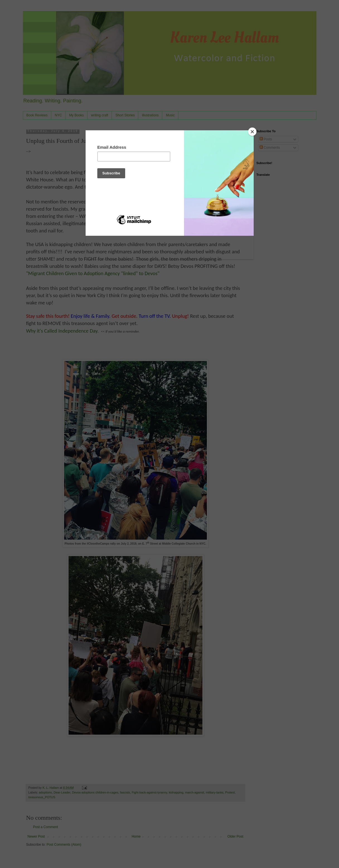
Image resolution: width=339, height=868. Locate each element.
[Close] (252, 132)
